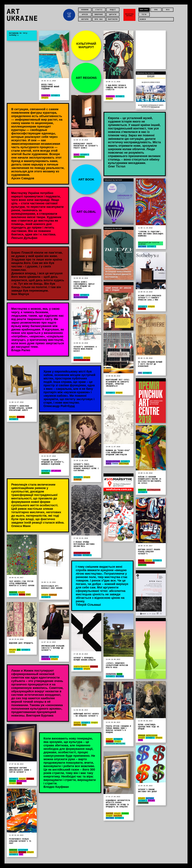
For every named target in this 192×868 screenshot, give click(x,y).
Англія (119, 674)
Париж (12, 652)
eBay (21, 854)
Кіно (140, 373)
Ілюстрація (124, 464)
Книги (109, 464)
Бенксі (76, 155)
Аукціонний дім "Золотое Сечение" (149, 243)
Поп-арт (151, 801)
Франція (142, 735)
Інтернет (94, 667)
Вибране (99, 14)
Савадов (110, 741)
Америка (45, 657)
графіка (115, 464)
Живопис (45, 473)
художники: (143, 803)
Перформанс (79, 157)
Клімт (28, 595)
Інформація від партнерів (113, 284)
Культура (142, 309)
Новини (85, 10)
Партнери (113, 19)
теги (144, 14)
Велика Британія (81, 297)
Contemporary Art (82, 360)
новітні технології (82, 667)
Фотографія (23, 850)
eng (156, 10)
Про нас (99, 19)
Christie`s (46, 95)
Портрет (77, 725)
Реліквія (125, 813)
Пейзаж (13, 781)
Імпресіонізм (152, 735)
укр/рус (144, 10)
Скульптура (111, 674)
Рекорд (141, 560)
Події (113, 10)
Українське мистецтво (116, 744)
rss (168, 10)
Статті (99, 10)
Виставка (142, 246)
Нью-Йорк (118, 816)
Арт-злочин (56, 471)
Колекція (78, 479)
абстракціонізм (154, 490)
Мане (140, 740)
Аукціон (45, 98)
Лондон (94, 723)
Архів (85, 14)
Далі (19, 650)
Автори (85, 19)
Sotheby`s (55, 95)
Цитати (113, 14)
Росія (19, 783)
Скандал (30, 779)
